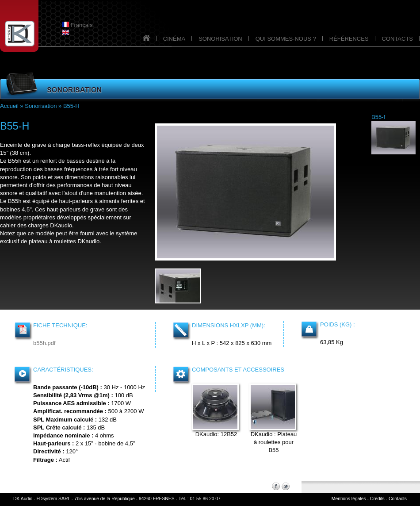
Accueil (9, 106)
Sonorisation (41, 106)
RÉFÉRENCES (349, 39)
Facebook (276, 486)
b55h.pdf (44, 343)
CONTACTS (397, 39)
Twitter (286, 486)
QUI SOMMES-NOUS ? (286, 39)
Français (77, 25)
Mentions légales (349, 499)
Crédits (377, 499)
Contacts (398, 499)
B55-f (378, 117)
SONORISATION (220, 39)
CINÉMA (174, 39)
